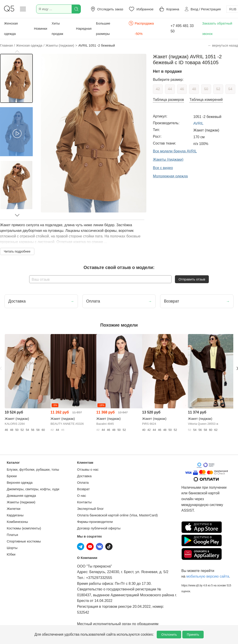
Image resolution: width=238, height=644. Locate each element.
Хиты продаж (57, 28)
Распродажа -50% (141, 28)
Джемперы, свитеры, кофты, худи (33, 489)
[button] (17, 52)
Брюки (12, 476)
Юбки (11, 554)
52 (218, 89)
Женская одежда (11, 28)
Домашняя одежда (21, 496)
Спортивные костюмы (24, 541)
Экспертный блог (90, 509)
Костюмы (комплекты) (24, 528)
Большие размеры (103, 28)
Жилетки (14, 509)
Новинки (41, 28)
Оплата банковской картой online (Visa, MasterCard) (117, 515)
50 (206, 89)
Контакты (84, 502)
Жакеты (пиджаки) (21, 502)
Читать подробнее (17, 251)
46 (182, 89)
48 (194, 89)
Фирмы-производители (95, 522)
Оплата (83, 482)
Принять (193, 635)
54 (230, 89)
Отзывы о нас (88, 469)
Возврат (83, 489)
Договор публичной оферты (99, 528)
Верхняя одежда (20, 482)
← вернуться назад (223, 45)
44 (170, 89)
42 (158, 89)
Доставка (84, 476)
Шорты (12, 548)
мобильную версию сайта (208, 576)
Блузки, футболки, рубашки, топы (33, 469)
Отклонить (169, 635)
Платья (12, 535)
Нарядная (84, 28)
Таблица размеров (168, 100)
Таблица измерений (206, 100)
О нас (82, 496)
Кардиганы (15, 515)
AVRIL (198, 123)
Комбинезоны (17, 522)
